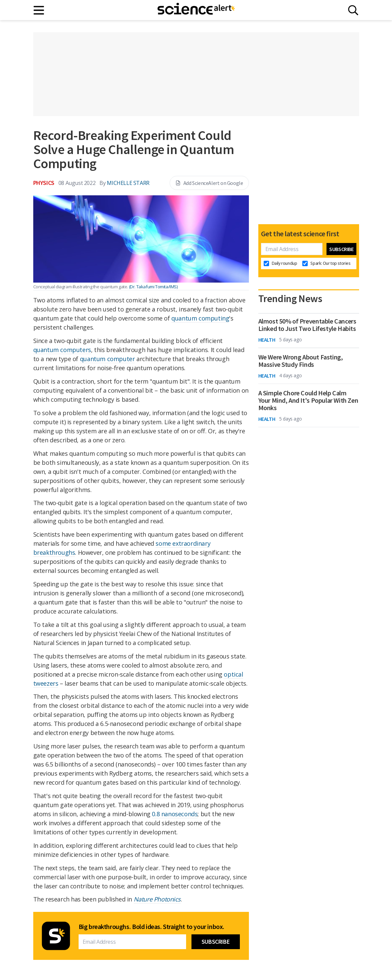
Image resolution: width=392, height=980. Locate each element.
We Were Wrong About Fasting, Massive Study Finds (301, 361)
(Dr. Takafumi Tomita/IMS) (153, 287)
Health (267, 340)
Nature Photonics (157, 899)
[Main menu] (39, 10)
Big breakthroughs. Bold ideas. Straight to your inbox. (151, 927)
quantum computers (62, 350)
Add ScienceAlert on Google (209, 183)
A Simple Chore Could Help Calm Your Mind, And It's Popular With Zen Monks (308, 400)
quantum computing (200, 318)
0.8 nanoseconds (175, 814)
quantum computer (107, 359)
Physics (44, 183)
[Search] (353, 10)
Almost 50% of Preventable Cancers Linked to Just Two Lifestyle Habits (307, 325)
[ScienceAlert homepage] (196, 10)
